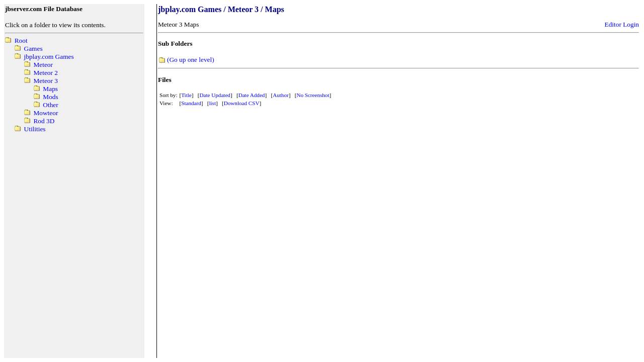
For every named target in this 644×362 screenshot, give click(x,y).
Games (33, 49)
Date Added (252, 95)
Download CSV (242, 103)
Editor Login (622, 24)
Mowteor (46, 113)
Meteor (43, 65)
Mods (50, 97)
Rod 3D (44, 121)
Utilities (35, 129)
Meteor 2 (45, 73)
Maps (50, 89)
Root (21, 40)
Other (50, 105)
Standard (191, 103)
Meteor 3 (45, 81)
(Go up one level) (191, 60)
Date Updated (215, 95)
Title (186, 95)
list (212, 103)
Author (280, 95)
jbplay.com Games (49, 57)
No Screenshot (313, 95)
